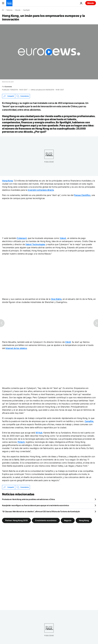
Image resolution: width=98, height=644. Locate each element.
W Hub (39, 433)
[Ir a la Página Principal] (9, 3)
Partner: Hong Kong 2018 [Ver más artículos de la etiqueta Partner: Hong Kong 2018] (16, 520)
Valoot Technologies (35, 244)
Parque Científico (82, 195)
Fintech (21, 442)
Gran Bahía (56, 299)
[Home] (3, 10)
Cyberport (22, 238)
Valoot (63, 238)
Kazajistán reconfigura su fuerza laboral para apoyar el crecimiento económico (36, 505)
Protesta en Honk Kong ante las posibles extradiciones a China (28, 499)
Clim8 (68, 342)
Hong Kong (7, 181)
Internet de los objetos (16, 348)
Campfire (89, 421)
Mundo (18, 10)
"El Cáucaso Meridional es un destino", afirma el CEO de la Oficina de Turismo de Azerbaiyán (41, 511)
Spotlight (26, 10)
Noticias (9, 10)
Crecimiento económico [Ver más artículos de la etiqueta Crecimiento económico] (46, 520)
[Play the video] (49, 52)
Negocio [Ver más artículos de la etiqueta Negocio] (68, 520)
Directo (91, 3)
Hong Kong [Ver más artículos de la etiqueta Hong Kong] (84, 520)
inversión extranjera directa (41, 190)
